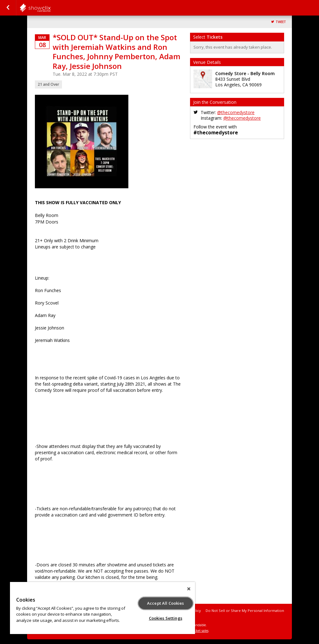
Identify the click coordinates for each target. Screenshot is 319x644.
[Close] (189, 589)
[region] (102, 608)
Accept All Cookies (165, 603)
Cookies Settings (166, 618)
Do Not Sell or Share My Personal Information (245, 610)
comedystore (50, 8)
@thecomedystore (236, 112)
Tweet (281, 22)
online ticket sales (195, 631)
